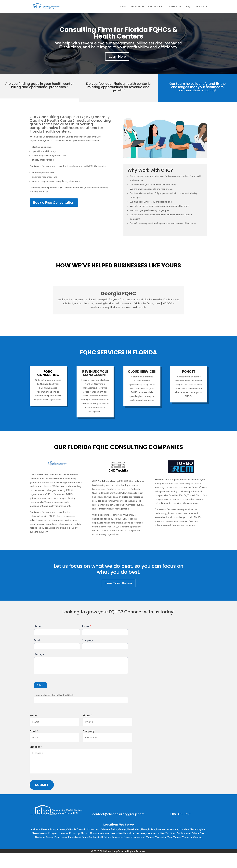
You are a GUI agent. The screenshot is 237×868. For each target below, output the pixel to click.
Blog (188, 7)
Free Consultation (119, 583)
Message (40, 654)
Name (38, 626)
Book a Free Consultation (54, 203)
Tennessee (118, 837)
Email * (34, 731)
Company (87, 640)
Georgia (122, 829)
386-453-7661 (181, 814)
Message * (36, 747)
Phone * (87, 716)
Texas (127, 837)
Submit (40, 685)
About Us (136, 7)
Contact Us (201, 7)
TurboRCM (172, 7)
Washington (160, 837)
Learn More (117, 56)
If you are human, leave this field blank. (54, 695)
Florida (114, 829)
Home (123, 7)
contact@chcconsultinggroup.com (118, 814)
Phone (86, 626)
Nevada (114, 833)
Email (38, 640)
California (71, 829)
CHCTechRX (155, 7)
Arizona (52, 829)
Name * (34, 716)
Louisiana (185, 829)
